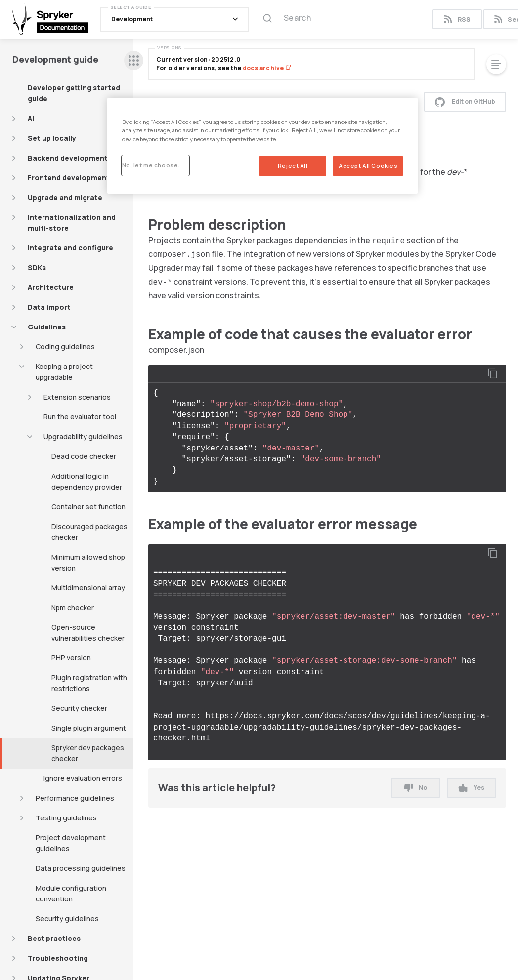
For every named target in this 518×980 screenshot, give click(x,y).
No (416, 788)
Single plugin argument (89, 728)
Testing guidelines (66, 818)
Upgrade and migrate (65, 197)
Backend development (68, 158)
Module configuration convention (71, 893)
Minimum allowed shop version (88, 562)
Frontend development (69, 178)
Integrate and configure (70, 248)
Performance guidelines (75, 798)
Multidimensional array (88, 588)
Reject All (293, 166)
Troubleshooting (58, 958)
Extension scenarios (77, 397)
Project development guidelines (71, 843)
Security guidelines (67, 919)
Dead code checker (84, 456)
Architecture (51, 287)
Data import (49, 307)
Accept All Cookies (368, 166)
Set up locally (52, 138)
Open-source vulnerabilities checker (88, 633)
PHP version (71, 658)
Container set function (88, 507)
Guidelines (47, 327)
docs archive (267, 68)
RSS (457, 20)
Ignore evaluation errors (83, 778)
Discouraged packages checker (89, 532)
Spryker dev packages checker (88, 753)
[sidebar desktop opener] (134, 61)
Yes (471, 788)
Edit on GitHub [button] (465, 102)
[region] (263, 145)
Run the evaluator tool (80, 417)
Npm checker (73, 607)
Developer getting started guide (74, 93)
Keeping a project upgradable (64, 372)
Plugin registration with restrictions (89, 683)
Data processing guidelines (81, 868)
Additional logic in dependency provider (87, 481)
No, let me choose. (151, 165)
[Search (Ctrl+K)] (299, 19)
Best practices (54, 938)
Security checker (79, 708)
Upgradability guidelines (83, 436)
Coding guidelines (65, 347)
